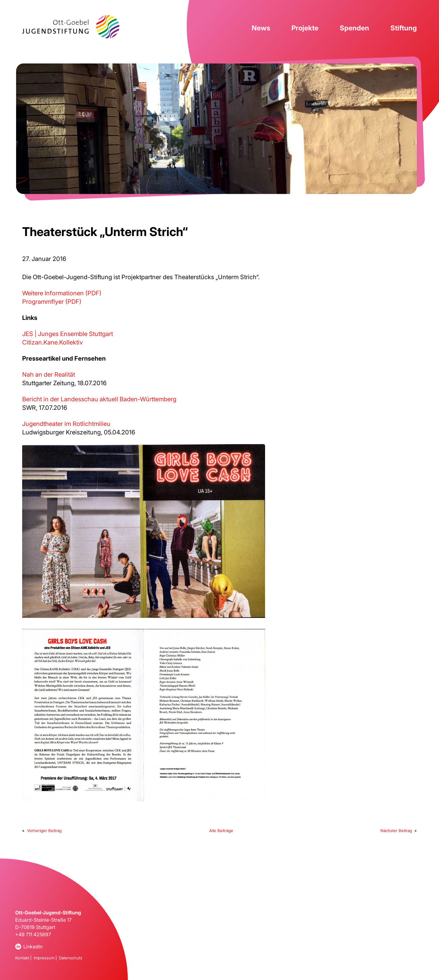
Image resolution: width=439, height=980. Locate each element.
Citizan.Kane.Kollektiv (53, 342)
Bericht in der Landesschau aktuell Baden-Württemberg (99, 399)
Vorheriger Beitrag (44, 831)
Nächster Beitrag (396, 831)
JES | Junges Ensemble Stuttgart (68, 334)
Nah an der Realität (49, 375)
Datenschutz (71, 958)
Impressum (44, 958)
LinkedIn (33, 947)
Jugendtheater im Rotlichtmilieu (66, 424)
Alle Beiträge (221, 831)
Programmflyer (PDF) (52, 302)
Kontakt (22, 958)
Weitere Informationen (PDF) (62, 293)
